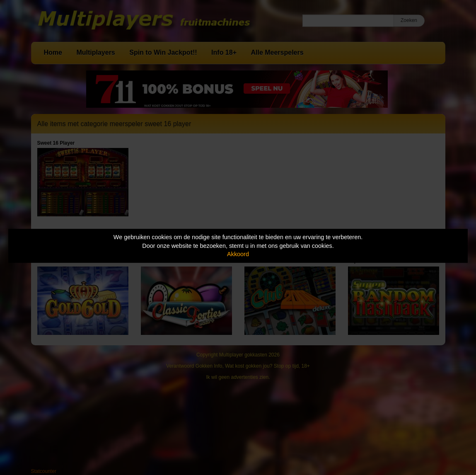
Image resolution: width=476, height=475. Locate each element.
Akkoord (238, 254)
